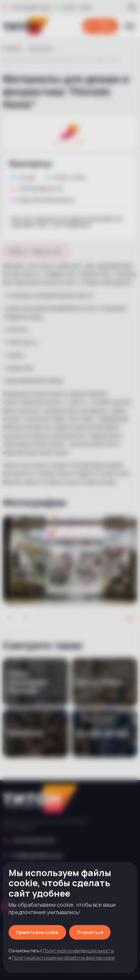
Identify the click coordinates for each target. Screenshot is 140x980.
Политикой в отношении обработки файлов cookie (63, 958)
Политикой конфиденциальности (78, 951)
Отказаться (90, 932)
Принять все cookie (37, 932)
